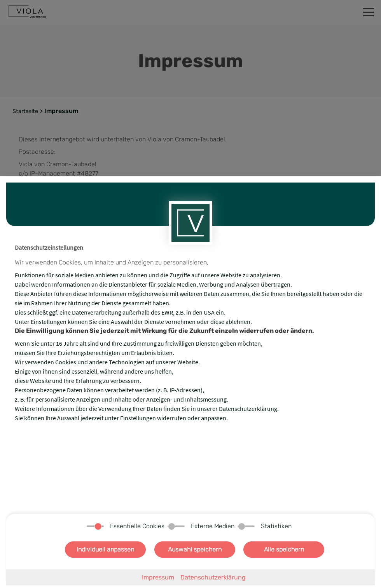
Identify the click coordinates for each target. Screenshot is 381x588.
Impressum (158, 577)
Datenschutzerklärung (213, 577)
